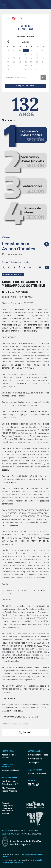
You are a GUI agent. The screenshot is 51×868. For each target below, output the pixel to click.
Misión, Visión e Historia (9, 756)
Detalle (26, 262)
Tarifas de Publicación (12, 770)
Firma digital (33, 763)
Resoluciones (16, 262)
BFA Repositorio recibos (38, 755)
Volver (6, 237)
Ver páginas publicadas (13, 275)
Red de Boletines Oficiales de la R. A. (10, 783)
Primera (5, 262)
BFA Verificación (35, 759)
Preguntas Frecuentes (37, 774)
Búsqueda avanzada (26, 86)
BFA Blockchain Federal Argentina (10, 789)
